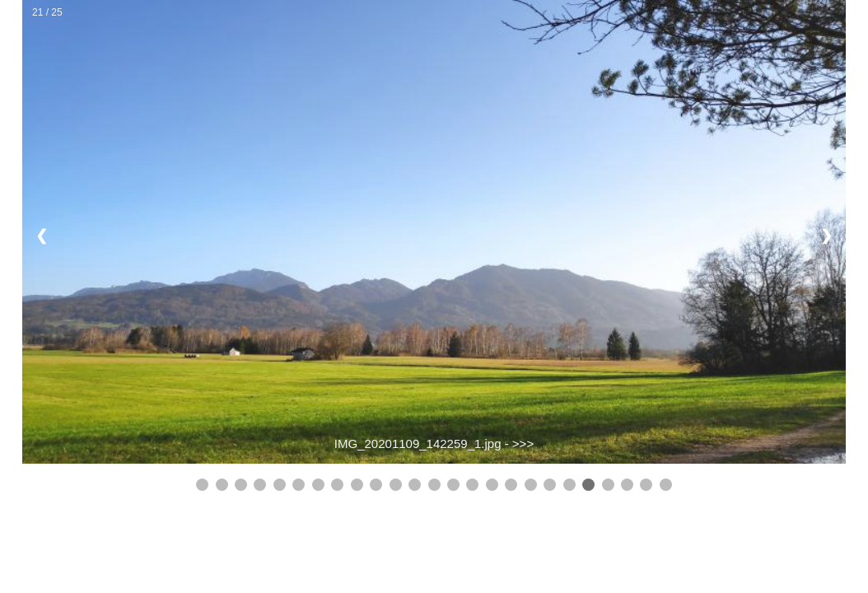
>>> (523, 444)
